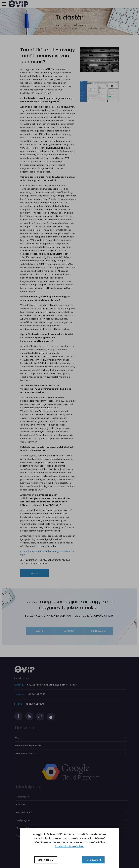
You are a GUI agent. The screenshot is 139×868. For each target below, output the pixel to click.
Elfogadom (93, 860)
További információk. (69, 846)
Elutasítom (46, 860)
